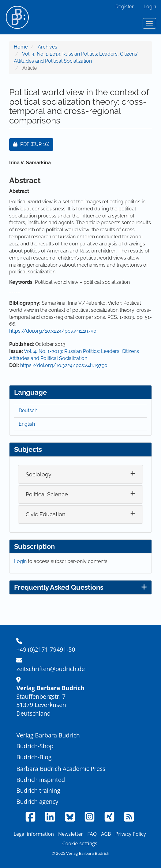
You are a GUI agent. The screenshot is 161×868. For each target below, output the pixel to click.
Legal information (34, 834)
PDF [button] (33, 144)
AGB (106, 834)
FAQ (92, 834)
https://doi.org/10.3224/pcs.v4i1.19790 (53, 331)
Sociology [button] (39, 474)
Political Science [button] (47, 494)
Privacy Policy (131, 834)
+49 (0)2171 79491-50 (46, 649)
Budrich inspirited (41, 780)
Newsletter (71, 834)
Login (150, 7)
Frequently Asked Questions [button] (80, 587)
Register (125, 7)
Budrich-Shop (35, 746)
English (27, 424)
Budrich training (38, 790)
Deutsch (28, 411)
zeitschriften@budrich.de (51, 669)
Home (21, 47)
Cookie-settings (80, 843)
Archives (47, 47)
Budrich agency (37, 802)
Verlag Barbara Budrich (48, 735)
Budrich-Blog (34, 757)
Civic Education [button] (46, 514)
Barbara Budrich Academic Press (61, 769)
